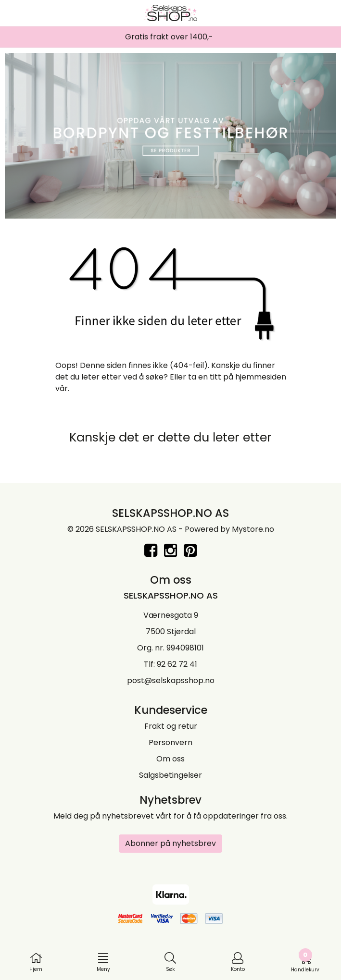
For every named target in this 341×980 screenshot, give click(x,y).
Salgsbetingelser (170, 775)
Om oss (170, 759)
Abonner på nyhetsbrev (170, 843)
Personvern (170, 742)
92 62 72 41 (177, 664)
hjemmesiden (261, 377)
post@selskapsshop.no (171, 680)
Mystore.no (253, 529)
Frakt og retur (171, 726)
